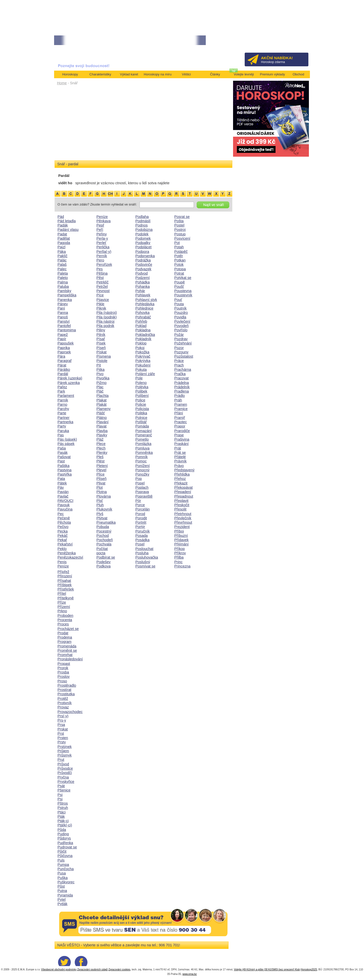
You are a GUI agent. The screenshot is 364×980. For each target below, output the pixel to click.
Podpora (142, 252)
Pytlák (63, 904)
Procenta (65, 620)
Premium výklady (272, 74)
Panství (64, 321)
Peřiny (102, 234)
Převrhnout (183, 522)
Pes (100, 269)
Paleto (63, 278)
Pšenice (64, 790)
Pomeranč (144, 435)
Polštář (141, 422)
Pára (61, 356)
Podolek (142, 234)
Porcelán (143, 509)
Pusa (62, 873)
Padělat (64, 238)
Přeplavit (181, 501)
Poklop (141, 343)
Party (62, 426)
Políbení (142, 396)
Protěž (63, 699)
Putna (62, 891)
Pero (100, 260)
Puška (63, 878)
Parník (63, 400)
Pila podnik (105, 326)
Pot (177, 243)
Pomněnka (144, 453)
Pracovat (182, 378)
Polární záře (145, 374)
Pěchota (64, 522)
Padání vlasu (68, 230)
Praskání (182, 444)
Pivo (100, 374)
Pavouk (64, 505)
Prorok (63, 668)
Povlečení (182, 321)
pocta (101, 553)
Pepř (100, 225)
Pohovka (143, 313)
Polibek (141, 391)
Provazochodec (70, 712)
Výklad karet (129, 74)
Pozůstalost (184, 356)
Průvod (63, 764)
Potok (179, 264)
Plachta (103, 396)
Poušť (179, 287)
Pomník (142, 457)
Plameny (104, 409)
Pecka (63, 531)
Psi (60, 795)
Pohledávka (145, 304)
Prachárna (183, 370)
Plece (101, 444)
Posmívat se (145, 566)
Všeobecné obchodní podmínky (59, 969)
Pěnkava (104, 221)
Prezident (182, 527)
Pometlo (142, 439)
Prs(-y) (63, 716)
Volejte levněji (244, 74)
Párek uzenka (69, 383)
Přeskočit (182, 505)
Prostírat (64, 690)
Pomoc (141, 461)
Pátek (62, 483)
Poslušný (143, 562)
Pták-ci (63, 821)
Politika (141, 413)
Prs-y (62, 720)
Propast (64, 664)
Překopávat (184, 487)
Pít (99, 365)
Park (61, 391)
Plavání (103, 422)
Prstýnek (65, 747)
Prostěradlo (67, 685)
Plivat (101, 483)
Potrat (179, 273)
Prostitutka (66, 694)
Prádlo (180, 396)
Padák (63, 225)
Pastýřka (65, 474)
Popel (140, 483)
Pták (61, 816)
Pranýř (180, 418)
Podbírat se (106, 557)
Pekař (62, 540)
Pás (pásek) (67, 439)
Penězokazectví (71, 557)
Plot (100, 487)
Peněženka (67, 553)
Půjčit (62, 851)
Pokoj (140, 348)
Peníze (63, 566)
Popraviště (144, 496)
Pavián (63, 492)
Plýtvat (102, 518)
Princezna (183, 566)
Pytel (62, 900)
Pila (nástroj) (107, 313)
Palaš (62, 264)
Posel (140, 544)
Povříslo (181, 330)
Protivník (65, 703)
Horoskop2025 (309, 969)
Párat (62, 365)
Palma (63, 282)
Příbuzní (181, 536)
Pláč (100, 391)
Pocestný (104, 531)
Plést (101, 461)
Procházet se (68, 629)
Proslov (64, 677)
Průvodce (65, 768)
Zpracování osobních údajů (92, 969)
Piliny (101, 330)
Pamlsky (64, 291)
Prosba (63, 672)
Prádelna (182, 383)
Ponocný (143, 470)
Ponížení (143, 466)
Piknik (101, 308)
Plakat (102, 400)
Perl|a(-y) (104, 252)
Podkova (104, 566)
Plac (100, 387)
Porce (140, 505)
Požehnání (183, 343)
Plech (101, 448)
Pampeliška (67, 295)
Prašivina (182, 439)
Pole (139, 378)
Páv (61, 487)
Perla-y (102, 238)
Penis (62, 562)
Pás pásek (66, 444)
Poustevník (183, 295)
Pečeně (64, 518)
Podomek (143, 238)
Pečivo (63, 527)
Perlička (103, 247)
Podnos (142, 225)
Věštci (186, 74)
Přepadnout (184, 496)
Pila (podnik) (107, 317)
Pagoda (64, 243)
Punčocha (66, 869)
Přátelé (180, 457)
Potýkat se (183, 278)
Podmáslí (143, 221)
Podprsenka (145, 256)
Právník (181, 461)
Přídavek (182, 540)
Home (62, 83)
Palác (62, 260)
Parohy (63, 409)
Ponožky (142, 474)
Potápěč (181, 252)
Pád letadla (67, 221)
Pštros (63, 803)
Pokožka (142, 352)
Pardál (63, 374)
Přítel (62, 594)
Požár (179, 335)
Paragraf (65, 361)
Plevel (101, 470)
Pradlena (182, 391)
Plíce (101, 474)
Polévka (142, 387)
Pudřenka (65, 843)
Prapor (180, 426)
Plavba (102, 431)
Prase (179, 435)
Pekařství (65, 544)
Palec (62, 269)
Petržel (102, 287)
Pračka (180, 374)
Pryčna (63, 777)
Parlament (66, 396)
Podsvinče (144, 264)
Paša (62, 448)
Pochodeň (105, 540)
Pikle (100, 304)
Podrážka (143, 260)
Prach (179, 365)
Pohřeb (141, 321)
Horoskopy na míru (158, 74)
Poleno (141, 383)
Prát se (180, 453)
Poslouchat (144, 549)
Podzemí (143, 278)
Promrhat (65, 655)
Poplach (142, 487)
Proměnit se (67, 650)
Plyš (100, 514)
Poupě (180, 282)
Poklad (141, 326)
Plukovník (104, 509)
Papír (62, 339)
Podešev (104, 562)
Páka (62, 252)
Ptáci (62, 812)
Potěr (179, 256)
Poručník (143, 531)
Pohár (140, 291)
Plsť (100, 501)
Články (215, 74)
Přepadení (183, 492)
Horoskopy (70, 74)
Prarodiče (182, 431)
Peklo (62, 549)
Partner (64, 418)
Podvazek (143, 269)
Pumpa (63, 865)
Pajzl (62, 247)
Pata (61, 479)
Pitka (101, 370)
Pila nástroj (106, 321)
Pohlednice (144, 308)
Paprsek (64, 352)
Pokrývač (143, 356)
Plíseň (102, 479)
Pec (61, 514)
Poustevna (183, 291)
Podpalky (143, 243)
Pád (61, 217)
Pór (138, 501)
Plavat (102, 426)
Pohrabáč (143, 317)
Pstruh (63, 808)
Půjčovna (65, 856)
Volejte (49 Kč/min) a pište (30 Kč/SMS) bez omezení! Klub (267, 969)
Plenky (102, 453)
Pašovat (64, 457)
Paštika (64, 466)
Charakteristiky (100, 74)
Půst (61, 886)
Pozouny (181, 352)
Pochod (103, 536)
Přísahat (64, 581)
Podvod (142, 273)
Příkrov (180, 553)
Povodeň (182, 326)
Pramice (181, 409)
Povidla (180, 317)
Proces (63, 624)
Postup (180, 234)
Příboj (179, 531)
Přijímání (182, 544)
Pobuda (103, 527)
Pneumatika (106, 522)
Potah (179, 247)
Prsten (63, 738)
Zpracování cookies (119, 969)
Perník (102, 256)
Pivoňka (103, 378)
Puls (61, 860)
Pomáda (142, 426)
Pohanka (143, 287)
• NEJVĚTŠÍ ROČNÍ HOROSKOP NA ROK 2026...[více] (91, 40)
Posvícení (182, 238)
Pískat (102, 352)
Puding (63, 834)
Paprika (64, 348)
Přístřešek (66, 589)
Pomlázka (143, 444)
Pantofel (64, 326)
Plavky (102, 435)
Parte (62, 413)
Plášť (101, 413)
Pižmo (102, 383)
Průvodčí (65, 773)
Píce (100, 295)
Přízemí (64, 607)
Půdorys (64, 838)
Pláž (100, 439)
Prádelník (182, 387)
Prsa (61, 725)
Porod (140, 514)
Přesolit (180, 509)
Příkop (180, 549)
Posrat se (182, 217)
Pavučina (65, 509)
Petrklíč (103, 282)
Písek (101, 343)
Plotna (102, 492)
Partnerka (65, 422)
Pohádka (143, 282)
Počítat (102, 549)
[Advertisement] (143, 125)
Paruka (63, 431)
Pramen (181, 404)
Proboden (65, 616)
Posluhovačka (147, 557)
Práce (179, 361)
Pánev (63, 304)
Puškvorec (66, 882)
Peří (100, 230)
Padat (62, 234)
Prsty (62, 742)
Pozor (179, 348)
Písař (101, 339)
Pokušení (143, 365)
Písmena (104, 356)
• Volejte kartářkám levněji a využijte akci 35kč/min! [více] (168, 40)
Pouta (179, 304)
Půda (62, 830)
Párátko (64, 370)
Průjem (63, 751)
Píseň (101, 348)
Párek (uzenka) (70, 378)
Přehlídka (182, 474)
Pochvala (104, 544)
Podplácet (144, 247)
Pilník (101, 335)
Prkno (62, 611)
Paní (61, 308)
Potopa (180, 269)
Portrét (141, 522)
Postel (179, 225)
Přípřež (63, 572)
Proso (62, 681)
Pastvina (65, 470)
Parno (62, 404)
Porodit (141, 518)
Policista (142, 409)
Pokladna (143, 330)
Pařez (62, 387)
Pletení (102, 466)
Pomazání (144, 431)
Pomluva (143, 448)
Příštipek (65, 585)
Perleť (101, 243)
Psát (61, 786)
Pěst (100, 278)
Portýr (140, 527)
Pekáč (63, 536)
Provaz (63, 707)
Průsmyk (65, 755)
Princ (179, 562)
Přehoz (180, 479)
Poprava (142, 492)
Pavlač (63, 496)
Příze (62, 602)
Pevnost (103, 291)
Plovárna (104, 496)
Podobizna (144, 230)
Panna (63, 313)
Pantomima (67, 330)
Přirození (65, 576)
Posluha (142, 553)
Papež (63, 335)
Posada (142, 536)
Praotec (181, 422)
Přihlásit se (296, 42)
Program (65, 642)
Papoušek (66, 343)
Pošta (179, 221)
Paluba (63, 287)
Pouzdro (181, 313)
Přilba (179, 557)
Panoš (63, 317)
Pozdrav (181, 339)
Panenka (65, 300)
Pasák (63, 453)
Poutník (181, 308)
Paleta (63, 273)
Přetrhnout (183, 514)
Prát (178, 448)
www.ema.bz (190, 974)
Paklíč (63, 256)
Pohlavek (143, 295)
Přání (179, 413)
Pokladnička (145, 335)
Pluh (100, 505)
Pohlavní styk (146, 300)
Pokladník (143, 339)
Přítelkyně (66, 598)
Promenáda (67, 646)
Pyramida (65, 895)
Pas (61, 435)
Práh (178, 400)
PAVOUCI (66, 501)
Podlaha (142, 217)
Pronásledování (70, 659)
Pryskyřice (66, 782)
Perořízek (104, 264)
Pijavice (103, 300)
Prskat (63, 729)
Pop (139, 479)
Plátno (102, 418)
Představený (185, 470)
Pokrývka (143, 361)
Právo (179, 466)
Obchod (299, 74)
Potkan (180, 260)
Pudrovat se (67, 847)
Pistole (102, 361)
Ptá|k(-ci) (65, 825)
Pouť (178, 300)
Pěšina (102, 273)
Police (140, 400)
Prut (61, 760)
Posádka (143, 540)
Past (61, 461)
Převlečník (183, 518)
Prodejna (65, 637)
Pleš (100, 457)
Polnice (141, 418)
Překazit (181, 483)
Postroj (180, 230)
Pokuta (141, 370)
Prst (61, 733)
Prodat (63, 633)
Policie (141, 404)
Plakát (102, 404)
